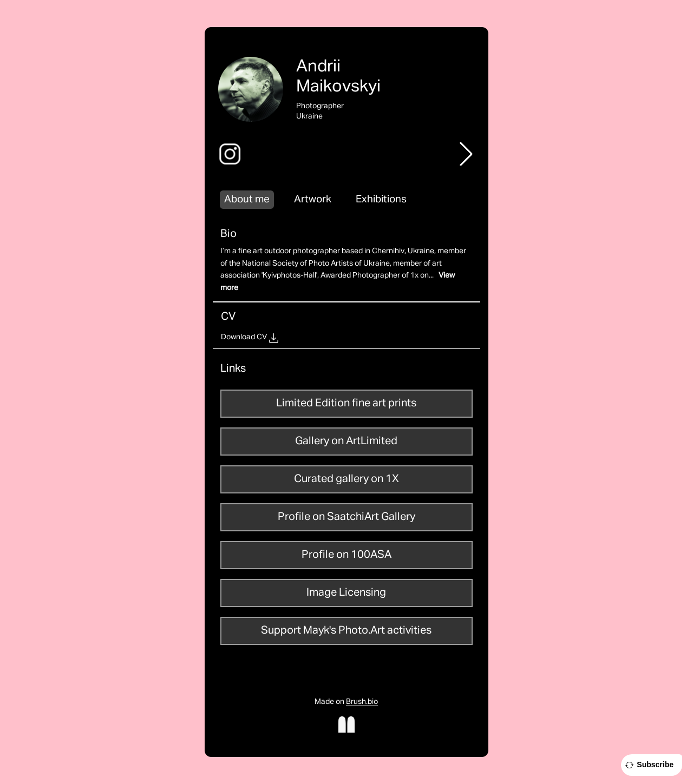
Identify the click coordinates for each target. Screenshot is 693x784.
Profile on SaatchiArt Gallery (346, 517)
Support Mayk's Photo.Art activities (346, 630)
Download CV (244, 337)
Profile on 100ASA (346, 555)
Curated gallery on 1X (346, 479)
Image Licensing (346, 592)
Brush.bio (362, 702)
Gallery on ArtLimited (346, 441)
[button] (466, 154)
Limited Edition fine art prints (346, 403)
